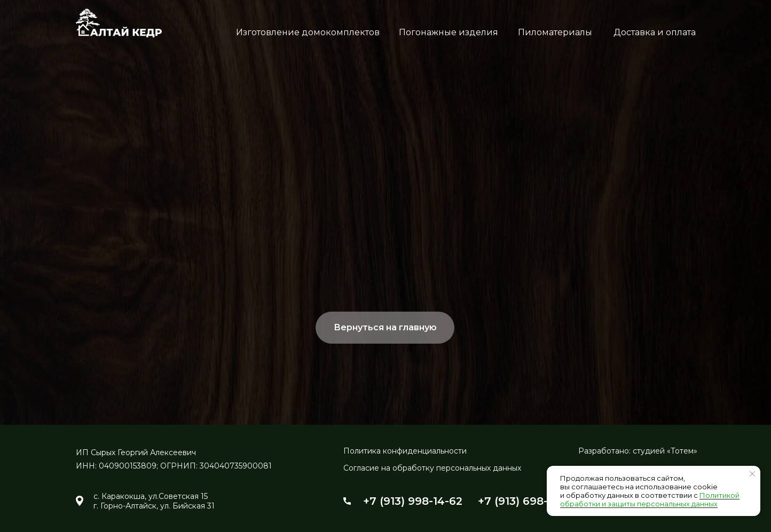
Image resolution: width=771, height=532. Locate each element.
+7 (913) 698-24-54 (529, 501)
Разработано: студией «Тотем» (638, 451)
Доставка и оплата (655, 32)
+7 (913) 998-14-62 (413, 501)
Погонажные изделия (449, 32)
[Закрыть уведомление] (752, 474)
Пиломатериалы (555, 32)
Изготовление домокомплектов (308, 32)
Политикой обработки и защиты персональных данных (650, 499)
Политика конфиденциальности (405, 451)
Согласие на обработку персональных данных (432, 468)
